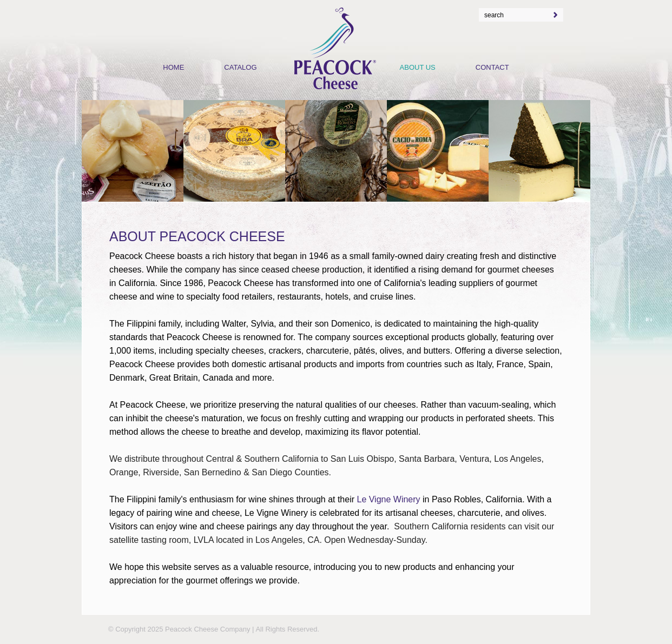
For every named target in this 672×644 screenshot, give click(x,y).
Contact (492, 67)
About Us (418, 67)
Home (173, 67)
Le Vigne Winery (388, 499)
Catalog (240, 67)
